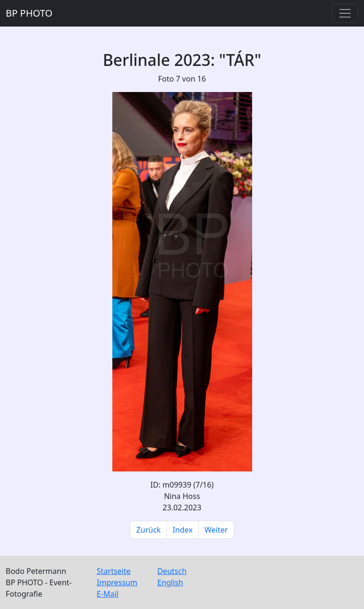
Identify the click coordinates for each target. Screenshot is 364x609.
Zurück (148, 530)
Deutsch (172, 571)
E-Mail (108, 594)
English (170, 582)
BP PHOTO (29, 13)
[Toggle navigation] (345, 13)
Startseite (114, 571)
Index (182, 530)
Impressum (117, 582)
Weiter (216, 530)
